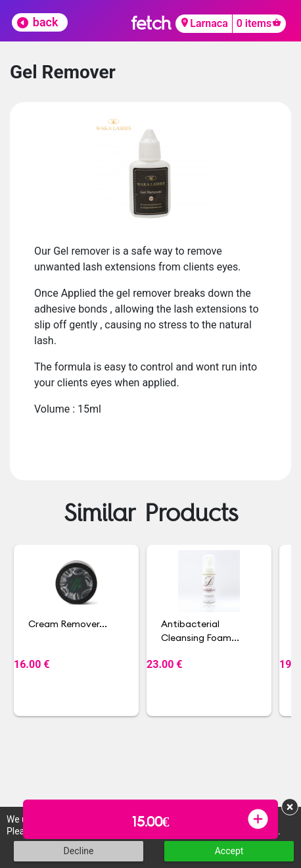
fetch (151, 23)
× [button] (290, 807)
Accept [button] (229, 851)
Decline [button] (79, 851)
